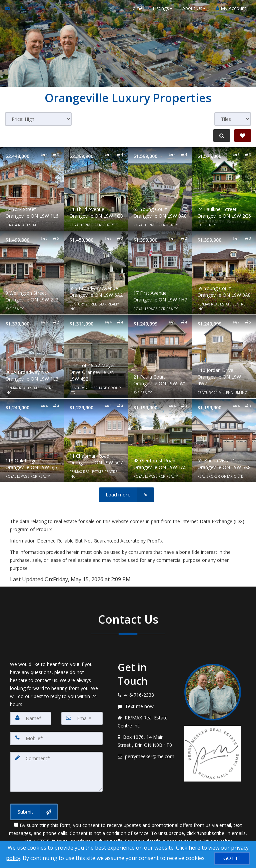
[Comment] (56, 772)
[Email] (82, 718)
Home (136, 8)
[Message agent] (146, 706)
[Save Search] (243, 136)
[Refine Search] (221, 136)
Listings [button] (162, 8)
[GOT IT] (232, 858)
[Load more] (126, 495)
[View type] (233, 119)
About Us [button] (194, 8)
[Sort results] (38, 119)
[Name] (31, 718)
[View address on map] (146, 741)
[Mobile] (56, 738)
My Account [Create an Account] (231, 8)
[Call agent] (21, 8)
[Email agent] (146, 756)
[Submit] (34, 812)
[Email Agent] (10, 8)
